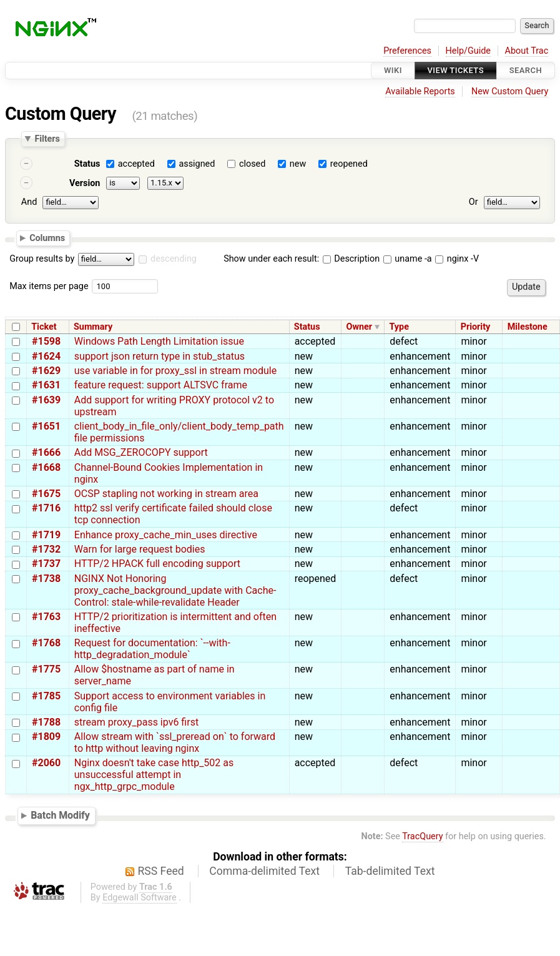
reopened (349, 164)
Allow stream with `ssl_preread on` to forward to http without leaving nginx (175, 742)
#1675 (46, 494)
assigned (197, 164)
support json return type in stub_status (160, 356)
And (29, 202)
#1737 (46, 564)
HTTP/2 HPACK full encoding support (157, 564)
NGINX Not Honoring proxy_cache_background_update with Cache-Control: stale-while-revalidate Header (175, 590)
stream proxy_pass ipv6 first (136, 722)
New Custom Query (510, 91)
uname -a (408, 259)
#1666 (46, 452)
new (298, 164)
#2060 (46, 763)
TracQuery (422, 836)
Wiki (393, 70)
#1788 (46, 722)
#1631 (46, 385)
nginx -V (457, 259)
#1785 (46, 696)
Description (351, 259)
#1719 (46, 535)
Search (526, 70)
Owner (360, 327)
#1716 (46, 508)
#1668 (46, 467)
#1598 (46, 341)
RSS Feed (161, 871)
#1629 (46, 371)
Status (87, 164)
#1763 (46, 617)
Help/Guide (468, 51)
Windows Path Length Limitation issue (159, 341)
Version (85, 183)
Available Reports (420, 91)
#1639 (46, 400)
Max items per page (49, 286)
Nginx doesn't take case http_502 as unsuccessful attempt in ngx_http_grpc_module (154, 775)
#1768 (46, 643)
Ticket (44, 327)
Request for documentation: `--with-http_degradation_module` (152, 649)
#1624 (46, 356)
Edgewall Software (140, 898)
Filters (47, 139)
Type (399, 327)
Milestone (528, 327)
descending (174, 259)
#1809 (46, 737)
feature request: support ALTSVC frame (161, 385)
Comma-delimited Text (264, 871)
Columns (47, 237)
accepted (136, 164)
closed (252, 164)
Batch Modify (60, 815)
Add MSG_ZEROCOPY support (141, 452)
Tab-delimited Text (390, 871)
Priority (476, 327)
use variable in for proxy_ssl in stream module (175, 371)
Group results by (42, 259)
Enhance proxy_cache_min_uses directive (166, 535)
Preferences (407, 51)
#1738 (46, 579)
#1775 (46, 669)
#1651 (46, 426)
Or (474, 202)
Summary (93, 327)
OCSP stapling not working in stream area (166, 494)
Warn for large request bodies (140, 549)
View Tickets (456, 70)
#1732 (46, 549)
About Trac (527, 51)
